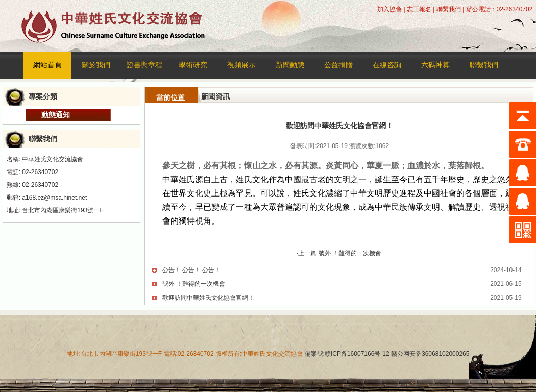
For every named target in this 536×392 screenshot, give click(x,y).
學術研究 (193, 65)
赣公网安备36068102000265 (430, 354)
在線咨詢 (387, 65)
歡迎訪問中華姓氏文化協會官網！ (208, 298)
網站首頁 (47, 65)
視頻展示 (241, 65)
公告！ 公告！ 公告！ (192, 270)
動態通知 (56, 115)
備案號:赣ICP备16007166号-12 (347, 354)
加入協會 (389, 9)
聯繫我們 (449, 9)
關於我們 (96, 65)
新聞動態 (290, 65)
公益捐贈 (338, 65)
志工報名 (419, 9)
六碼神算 (435, 65)
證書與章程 (144, 65)
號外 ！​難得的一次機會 (194, 284)
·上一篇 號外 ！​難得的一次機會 (339, 253)
